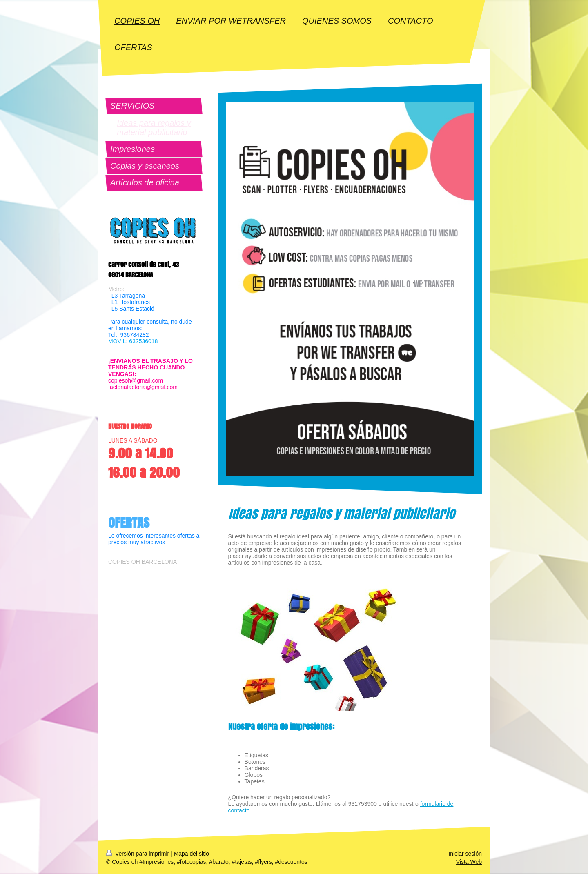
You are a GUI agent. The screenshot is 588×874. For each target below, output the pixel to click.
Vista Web (469, 862)
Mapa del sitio (192, 854)
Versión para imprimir (138, 854)
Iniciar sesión (465, 854)
